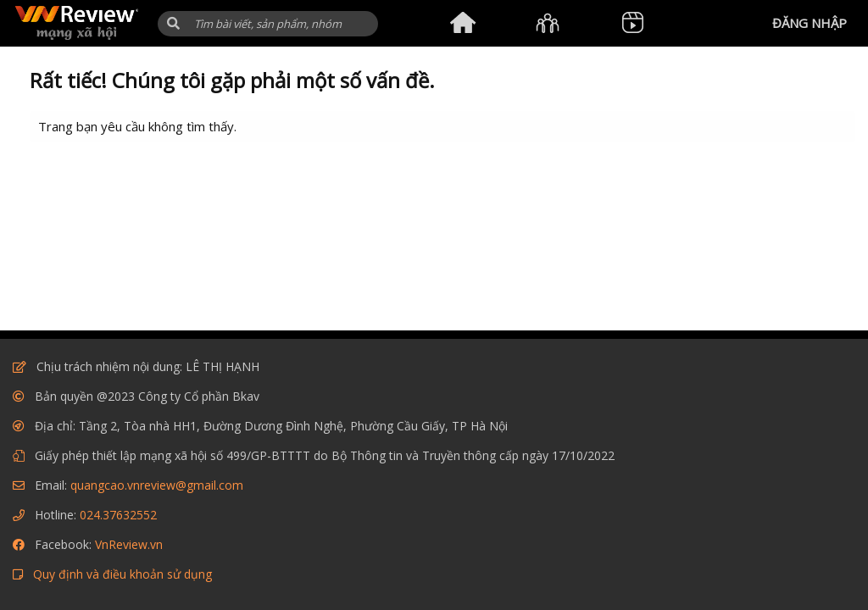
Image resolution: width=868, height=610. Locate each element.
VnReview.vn (129, 544)
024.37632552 (118, 515)
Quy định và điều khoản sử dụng (122, 574)
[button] (173, 23)
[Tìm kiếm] (268, 24)
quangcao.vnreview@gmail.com (157, 485)
